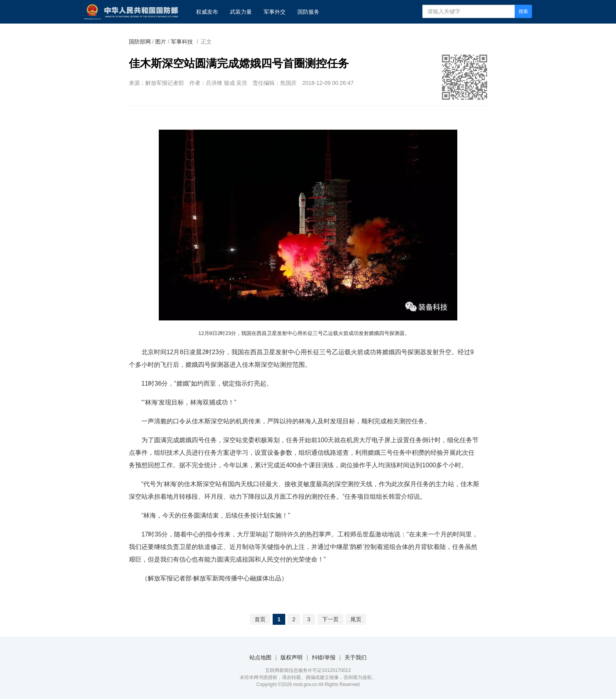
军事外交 (275, 12)
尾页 (356, 619)
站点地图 (260, 657)
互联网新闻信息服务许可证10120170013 (308, 670)
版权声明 (291, 657)
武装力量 (241, 12)
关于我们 (356, 657)
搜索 (523, 11)
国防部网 (140, 42)
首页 (260, 619)
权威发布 (207, 12)
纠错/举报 (324, 657)
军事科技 (182, 42)
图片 (161, 42)
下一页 (330, 619)
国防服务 (308, 12)
